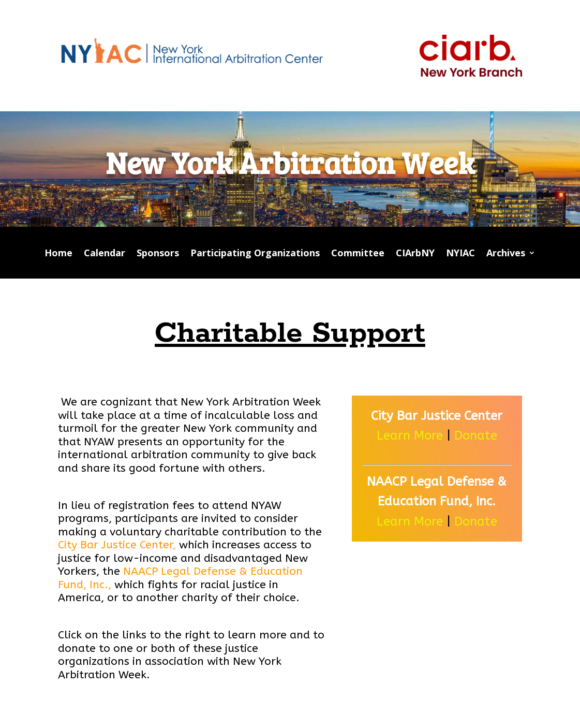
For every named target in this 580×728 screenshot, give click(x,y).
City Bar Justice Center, (117, 545)
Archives (506, 254)
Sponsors (158, 254)
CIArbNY (415, 254)
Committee (358, 254)
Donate (474, 435)
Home (58, 254)
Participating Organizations (255, 254)
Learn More (410, 435)
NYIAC (460, 254)
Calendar (105, 254)
